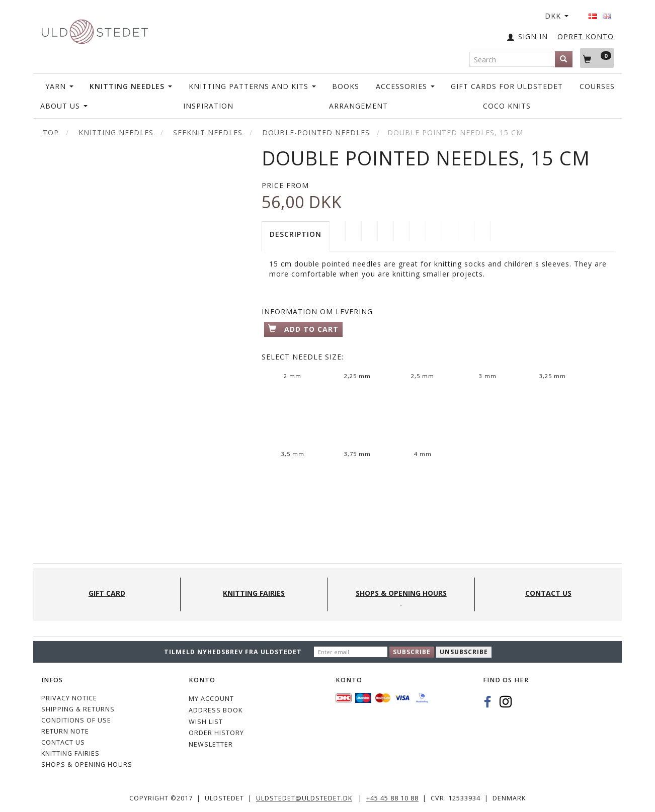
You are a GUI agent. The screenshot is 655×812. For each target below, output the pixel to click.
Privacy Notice (69, 698)
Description (296, 234)
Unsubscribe (464, 652)
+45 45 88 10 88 (392, 798)
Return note (65, 731)
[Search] (564, 59)
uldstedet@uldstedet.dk (304, 798)
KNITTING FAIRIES (70, 753)
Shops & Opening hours (87, 764)
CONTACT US (63, 742)
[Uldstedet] (95, 29)
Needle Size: (303, 357)
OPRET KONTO (586, 36)
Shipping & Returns (78, 709)
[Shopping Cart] (597, 58)
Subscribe (412, 652)
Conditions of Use (76, 720)
